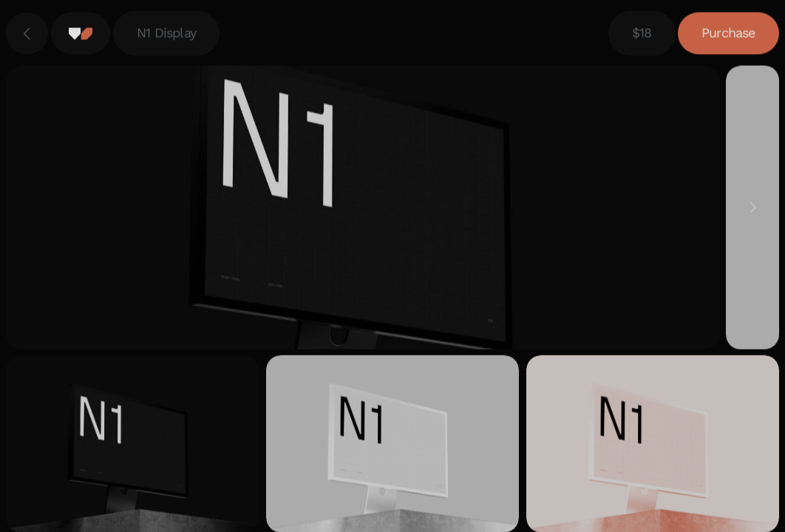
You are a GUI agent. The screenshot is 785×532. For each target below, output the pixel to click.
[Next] (752, 209)
